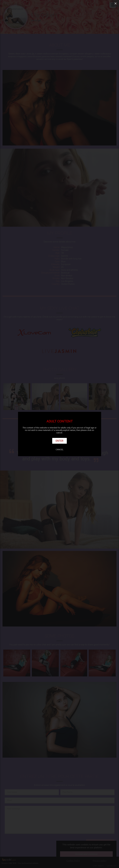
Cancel (60, 450)
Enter (59, 441)
